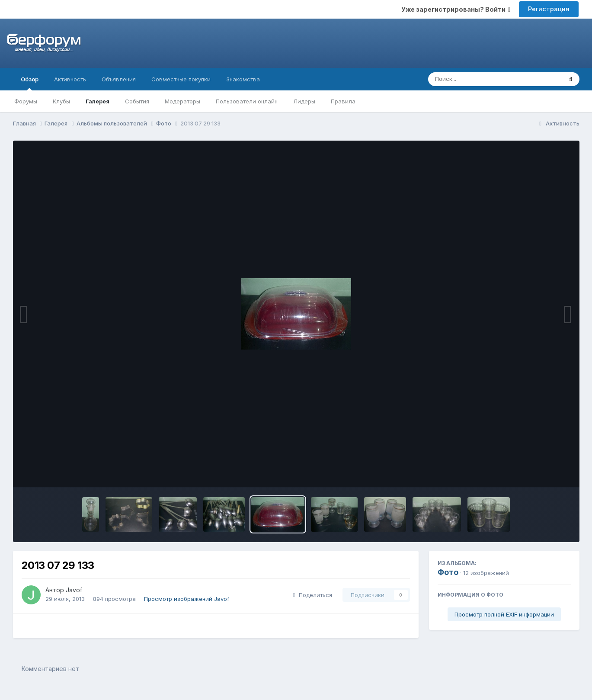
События (137, 101)
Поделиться (313, 595)
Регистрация (549, 9)
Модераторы (182, 101)
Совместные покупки (181, 79)
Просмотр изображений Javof (187, 599)
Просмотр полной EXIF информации (504, 614)
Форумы (26, 101)
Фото (448, 572)
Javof (74, 590)
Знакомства (243, 79)
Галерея (98, 101)
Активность (70, 79)
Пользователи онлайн (247, 101)
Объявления (119, 79)
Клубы (61, 101)
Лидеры (304, 101)
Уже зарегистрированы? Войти (456, 9)
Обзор (30, 83)
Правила (343, 101)
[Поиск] (479, 79)
